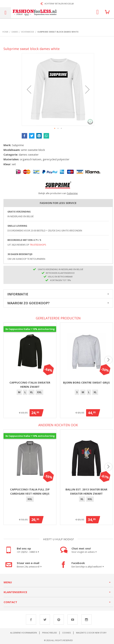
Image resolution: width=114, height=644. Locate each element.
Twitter (45, 619)
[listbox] (30, 393)
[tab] (58, 294)
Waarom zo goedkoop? (28, 303)
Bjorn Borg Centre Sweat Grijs (86, 382)
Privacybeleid (50, 633)
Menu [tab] (8, 582)
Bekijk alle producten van (58, 193)
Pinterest (59, 619)
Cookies (66, 633)
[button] (29, 89)
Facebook (31, 619)
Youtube (73, 619)
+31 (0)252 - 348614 (28, 552)
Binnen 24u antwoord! (30, 567)
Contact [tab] (10, 602)
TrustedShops (38, 245)
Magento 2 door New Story (91, 633)
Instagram (86, 619)
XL (31, 392)
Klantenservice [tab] (15, 592)
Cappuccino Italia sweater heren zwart (30, 385)
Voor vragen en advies (85, 552)
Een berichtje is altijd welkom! (88, 567)
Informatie (18, 294)
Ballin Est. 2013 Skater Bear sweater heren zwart (86, 491)
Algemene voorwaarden (24, 633)
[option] (19, 392)
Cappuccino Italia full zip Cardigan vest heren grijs (30, 491)
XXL (39, 392)
